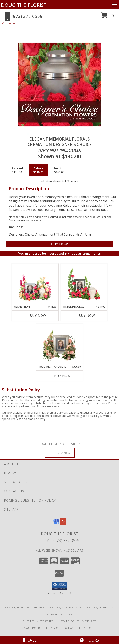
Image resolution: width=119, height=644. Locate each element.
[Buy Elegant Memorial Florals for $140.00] (59, 244)
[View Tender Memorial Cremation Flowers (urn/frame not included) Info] (84, 284)
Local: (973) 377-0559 (60, 541)
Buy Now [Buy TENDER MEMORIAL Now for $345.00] (87, 316)
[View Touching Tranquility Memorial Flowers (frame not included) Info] (59, 345)
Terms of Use (89, 628)
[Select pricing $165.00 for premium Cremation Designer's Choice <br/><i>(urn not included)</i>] (59, 170)
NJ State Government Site (77, 621)
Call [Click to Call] (30, 640)
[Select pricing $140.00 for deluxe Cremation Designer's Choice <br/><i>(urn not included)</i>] (38, 170)
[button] (107, 17)
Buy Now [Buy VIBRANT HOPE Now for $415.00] (38, 316)
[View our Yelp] (63, 523)
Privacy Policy (31, 628)
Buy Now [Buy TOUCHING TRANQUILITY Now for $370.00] (62, 376)
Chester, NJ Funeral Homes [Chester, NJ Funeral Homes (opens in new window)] (24, 607)
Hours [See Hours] (89, 640)
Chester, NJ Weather (38, 621)
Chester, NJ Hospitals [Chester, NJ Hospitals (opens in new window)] (65, 607)
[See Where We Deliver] (60, 453)
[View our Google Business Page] (56, 523)
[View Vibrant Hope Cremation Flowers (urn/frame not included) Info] (35, 284)
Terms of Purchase (61, 628)
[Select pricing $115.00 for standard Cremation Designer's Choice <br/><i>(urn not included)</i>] (17, 170)
